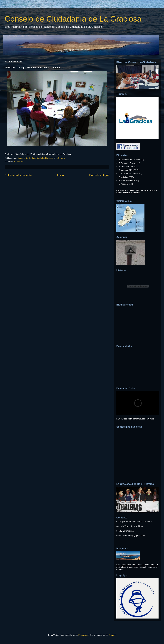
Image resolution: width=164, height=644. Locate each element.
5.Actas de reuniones (128, 173)
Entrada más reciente (18, 175)
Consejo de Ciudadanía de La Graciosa (73, 19)
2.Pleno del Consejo (128, 163)
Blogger (112, 635)
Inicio (60, 175)
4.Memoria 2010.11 (128, 170)
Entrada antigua (99, 175)
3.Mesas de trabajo (128, 167)
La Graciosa (122, 419)
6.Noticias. (19, 161)
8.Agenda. (123, 184)
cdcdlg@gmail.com (136, 536)
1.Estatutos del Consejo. (130, 160)
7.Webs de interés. (127, 181)
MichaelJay (83, 635)
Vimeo (151, 419)
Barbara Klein (139, 419)
